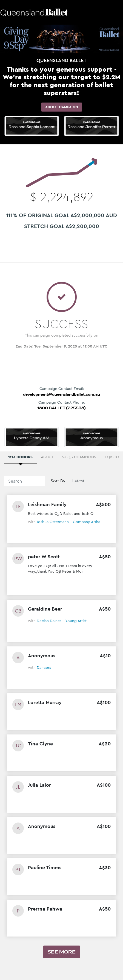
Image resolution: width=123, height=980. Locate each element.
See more (62, 952)
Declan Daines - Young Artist (62, 621)
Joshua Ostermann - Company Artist (68, 522)
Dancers (44, 667)
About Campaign (62, 107)
